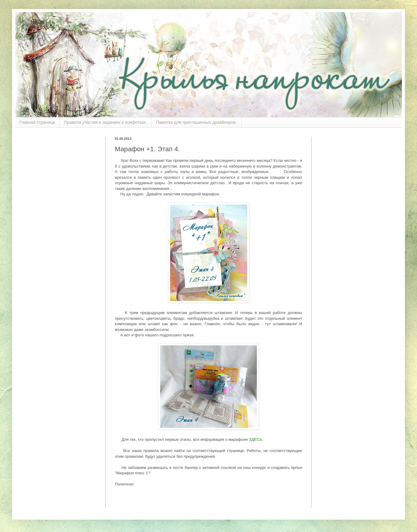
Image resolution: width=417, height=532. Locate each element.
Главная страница (37, 122)
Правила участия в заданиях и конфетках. (106, 122)
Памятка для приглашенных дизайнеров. (196, 122)
